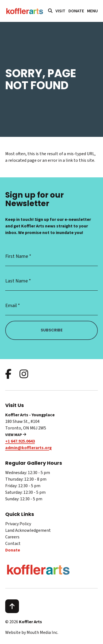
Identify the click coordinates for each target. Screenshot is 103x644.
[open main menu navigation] (92, 11)
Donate (76, 11)
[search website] (50, 11)
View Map (16, 435)
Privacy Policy (18, 524)
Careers (12, 537)
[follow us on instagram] (24, 375)
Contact (13, 544)
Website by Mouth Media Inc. (32, 633)
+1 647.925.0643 (20, 441)
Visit (60, 11)
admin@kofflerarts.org (28, 448)
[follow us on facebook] (8, 375)
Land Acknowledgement (28, 530)
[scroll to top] (12, 606)
